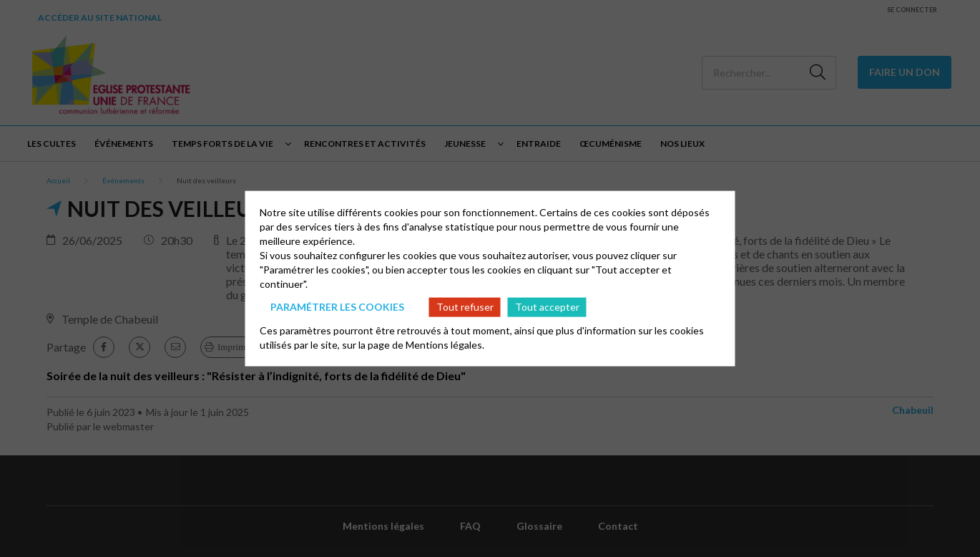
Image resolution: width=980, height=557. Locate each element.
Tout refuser (465, 307)
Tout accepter (547, 307)
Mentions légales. (445, 344)
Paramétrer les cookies (337, 307)
